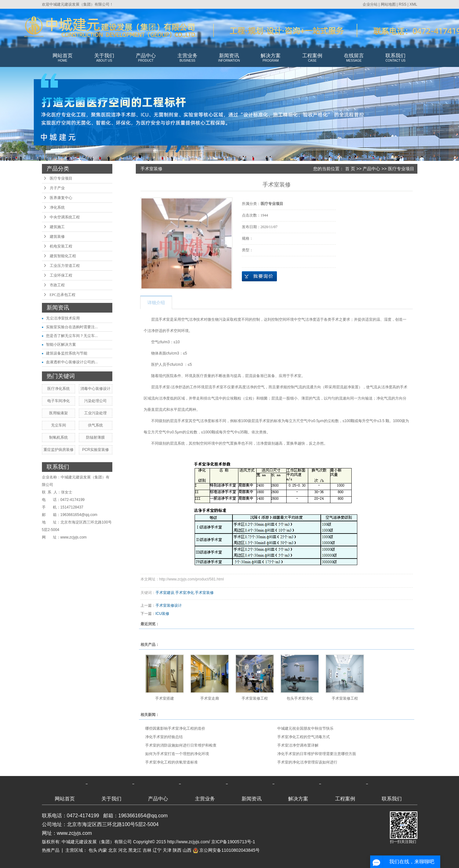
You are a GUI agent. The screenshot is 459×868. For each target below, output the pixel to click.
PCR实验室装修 (95, 450)
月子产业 (57, 188)
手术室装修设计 (169, 605)
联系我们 (396, 58)
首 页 (350, 169)
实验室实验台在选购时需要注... (72, 327)
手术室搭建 (165, 698)
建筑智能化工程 (63, 256)
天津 (167, 850)
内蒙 (103, 850)
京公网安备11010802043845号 (226, 850)
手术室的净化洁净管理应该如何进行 (307, 762)
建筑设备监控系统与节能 (67, 353)
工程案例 (312, 58)
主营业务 (188, 58)
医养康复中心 (61, 198)
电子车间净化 (59, 401)
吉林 (147, 850)
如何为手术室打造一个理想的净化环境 (177, 754)
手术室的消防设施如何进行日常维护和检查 (181, 745)
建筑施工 (57, 227)
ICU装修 (163, 614)
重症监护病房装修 (59, 450)
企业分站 (370, 4)
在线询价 (259, 276)
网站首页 (63, 58)
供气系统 (95, 425)
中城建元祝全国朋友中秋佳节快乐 (305, 728)
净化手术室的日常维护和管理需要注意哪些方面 (317, 754)
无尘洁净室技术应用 (63, 318)
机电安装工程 (61, 246)
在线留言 (354, 58)
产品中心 (146, 58)
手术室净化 (185, 593)
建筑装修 (57, 237)
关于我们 (104, 58)
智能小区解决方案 (61, 345)
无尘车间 (59, 425)
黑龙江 (135, 850)
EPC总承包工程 (63, 295)
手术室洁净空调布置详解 (298, 745)
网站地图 (388, 4)
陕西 (177, 850)
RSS (403, 4)
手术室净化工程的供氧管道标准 (171, 762)
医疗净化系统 (59, 389)
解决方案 (271, 58)
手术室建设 (165, 593)
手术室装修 (204, 593)
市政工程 (57, 285)
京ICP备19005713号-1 (233, 842)
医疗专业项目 (61, 178)
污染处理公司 (95, 401)
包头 (93, 850)
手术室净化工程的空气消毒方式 (303, 737)
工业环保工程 (61, 275)
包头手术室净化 (300, 698)
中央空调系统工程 (65, 217)
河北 (123, 850)
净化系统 (57, 207)
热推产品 (51, 850)
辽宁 (157, 850)
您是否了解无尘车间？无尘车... (72, 336)
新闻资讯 (229, 58)
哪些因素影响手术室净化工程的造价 (175, 728)
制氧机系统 (59, 437)
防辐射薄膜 (95, 437)
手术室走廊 (210, 698)
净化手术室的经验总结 (164, 737)
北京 (113, 850)
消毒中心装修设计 (95, 389)
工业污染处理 (95, 413)
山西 (187, 850)
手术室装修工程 (255, 698)
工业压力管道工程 (65, 266)
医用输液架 (59, 413)
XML (413, 4)
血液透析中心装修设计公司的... (72, 362)
